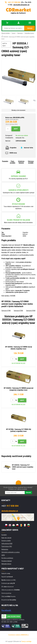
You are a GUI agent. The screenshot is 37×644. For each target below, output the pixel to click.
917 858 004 (10, 506)
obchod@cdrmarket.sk (21, 5)
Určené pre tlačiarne (21, 162)
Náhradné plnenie (6, 564)
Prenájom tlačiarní (7, 561)
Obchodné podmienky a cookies (11, 552)
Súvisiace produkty (31, 162)
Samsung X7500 (18, 311)
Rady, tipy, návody (6, 538)
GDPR (3, 555)
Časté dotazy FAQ (7, 546)
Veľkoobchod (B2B (7, 544)
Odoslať (28, 492)
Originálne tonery (29, 33)
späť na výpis (5, 45)
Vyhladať (30, 28)
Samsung (20, 33)
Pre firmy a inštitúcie (7, 558)
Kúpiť (16, 129)
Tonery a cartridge (26, 641)
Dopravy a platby (6, 541)
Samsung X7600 (31, 311)
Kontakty (4, 535)
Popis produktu (13, 162)
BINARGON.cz (25, 635)
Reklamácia (5, 549)
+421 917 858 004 (13, 2)
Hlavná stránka (6, 33)
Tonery (13, 33)
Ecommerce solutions (15, 635)
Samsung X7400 (6, 311)
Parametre (5, 161)
